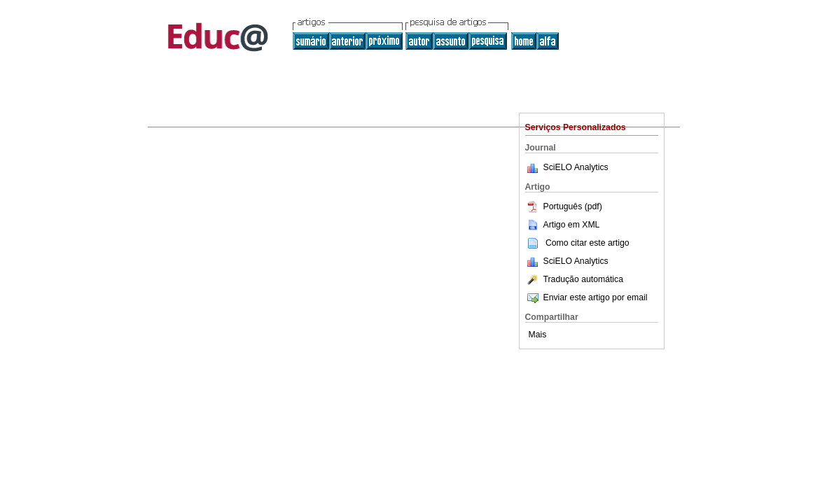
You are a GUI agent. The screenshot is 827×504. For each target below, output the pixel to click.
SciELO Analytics (576, 167)
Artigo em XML (563, 225)
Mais (538, 335)
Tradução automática (574, 279)
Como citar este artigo (588, 243)
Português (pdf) (564, 206)
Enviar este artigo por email (586, 297)
